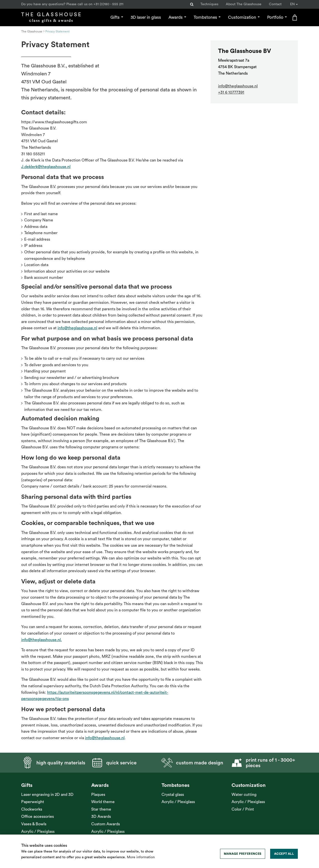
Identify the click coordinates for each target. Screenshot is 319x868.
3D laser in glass (146, 17)
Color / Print (243, 809)
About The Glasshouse (244, 4)
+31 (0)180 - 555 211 (108, 4)
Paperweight (33, 802)
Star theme (101, 809)
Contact (275, 4)
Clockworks (32, 809)
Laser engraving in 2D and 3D (47, 795)
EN (294, 4)
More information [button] (141, 857)
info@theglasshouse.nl (77, 328)
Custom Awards (106, 824)
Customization (244, 17)
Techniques (209, 4)
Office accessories (38, 817)
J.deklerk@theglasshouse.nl (46, 167)
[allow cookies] (284, 854)
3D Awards (101, 817)
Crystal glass (173, 795)
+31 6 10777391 (231, 92)
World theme (103, 802)
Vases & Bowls (34, 824)
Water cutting (244, 795)
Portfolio (277, 17)
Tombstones (207, 17)
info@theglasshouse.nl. (41, 640)
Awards (177, 17)
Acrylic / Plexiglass (38, 832)
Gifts (117, 17)
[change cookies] (243, 854)
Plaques (98, 795)
